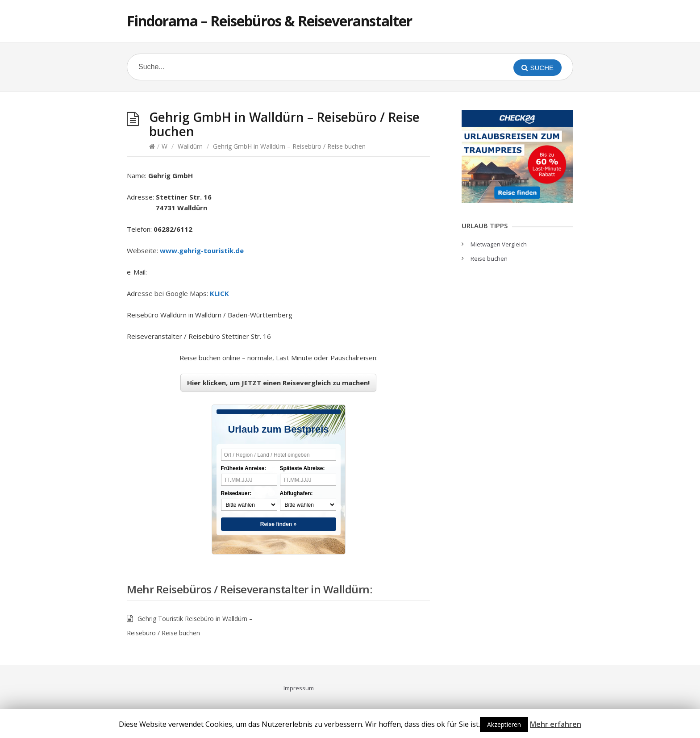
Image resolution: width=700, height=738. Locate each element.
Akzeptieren (504, 724)
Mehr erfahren (556, 724)
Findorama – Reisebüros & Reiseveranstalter (269, 21)
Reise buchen (489, 259)
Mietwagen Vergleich (499, 244)
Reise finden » (278, 524)
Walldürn (190, 146)
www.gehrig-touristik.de (202, 250)
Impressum (299, 688)
